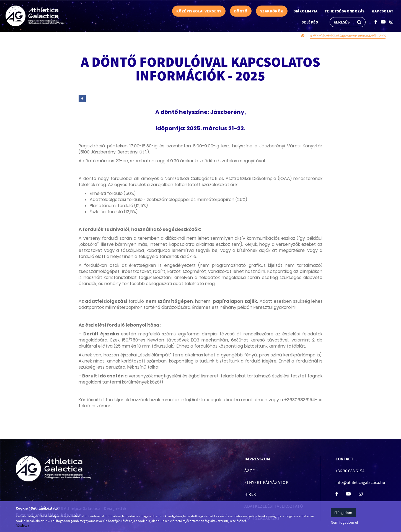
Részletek (22, 526)
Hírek (250, 494)
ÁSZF (249, 470)
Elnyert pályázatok (266, 482)
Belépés (310, 22)
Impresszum (257, 459)
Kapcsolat (382, 11)
